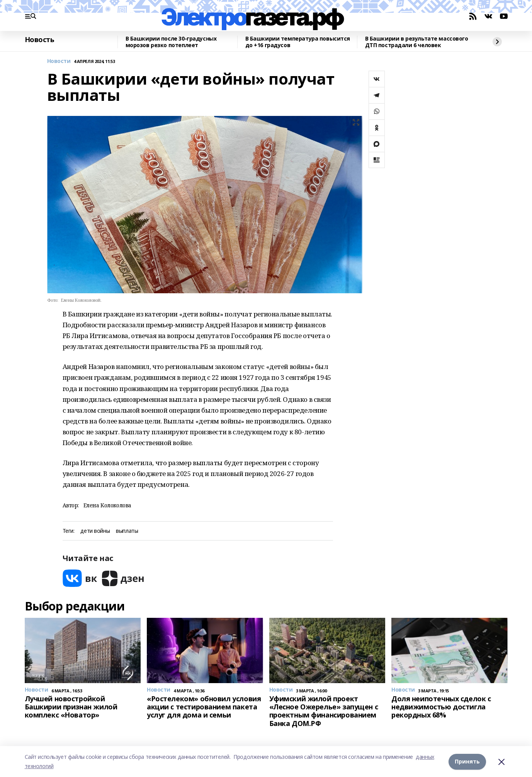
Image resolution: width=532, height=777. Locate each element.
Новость (40, 40)
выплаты (127, 531)
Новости (59, 61)
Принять (467, 761)
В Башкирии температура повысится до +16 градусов (298, 42)
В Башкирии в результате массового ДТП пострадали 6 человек (417, 42)
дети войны (95, 531)
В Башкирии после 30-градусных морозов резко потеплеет (171, 42)
